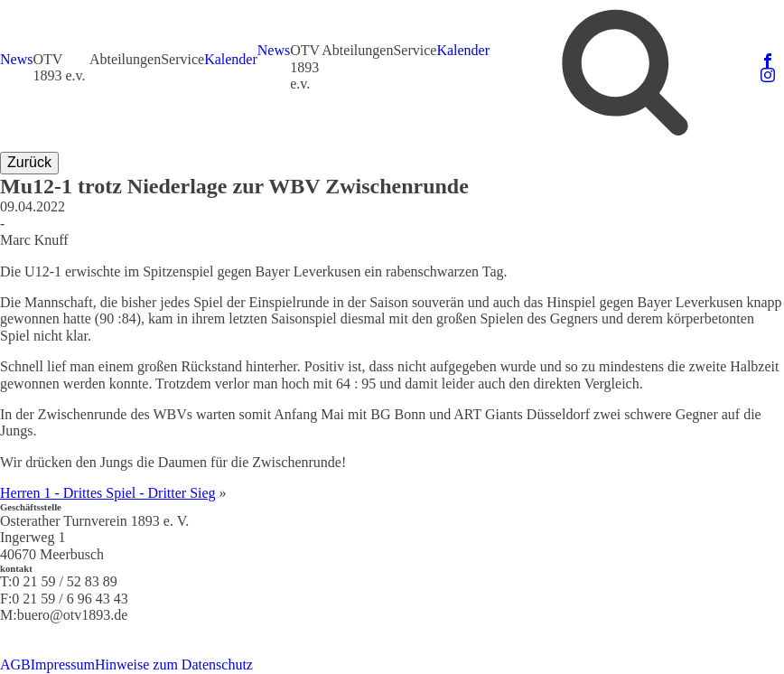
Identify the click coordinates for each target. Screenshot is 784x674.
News (16, 59)
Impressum (63, 665)
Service (182, 59)
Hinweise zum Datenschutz (174, 665)
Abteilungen (125, 59)
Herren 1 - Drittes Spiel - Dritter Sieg (108, 493)
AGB (15, 665)
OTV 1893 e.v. (59, 67)
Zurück (29, 162)
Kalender (231, 59)
